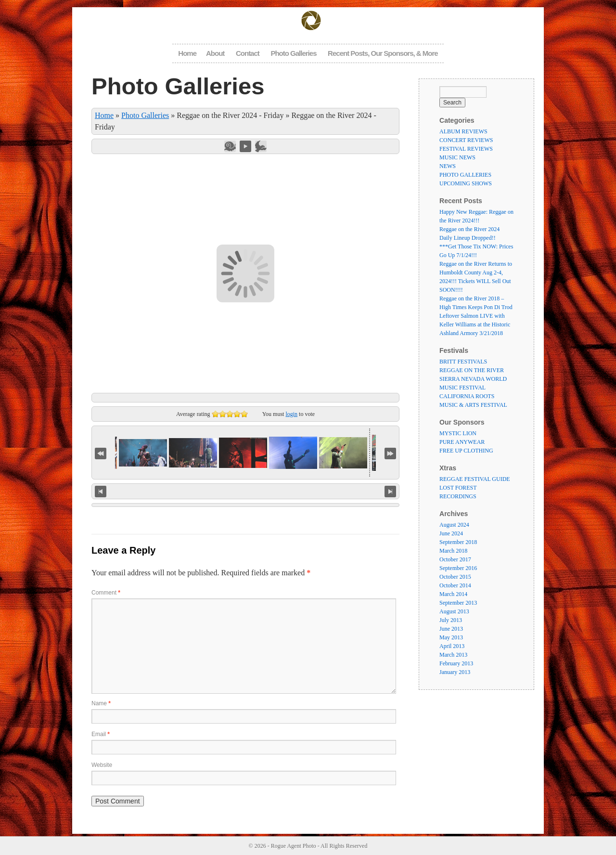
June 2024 (451, 533)
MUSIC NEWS (457, 157)
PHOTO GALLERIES (465, 175)
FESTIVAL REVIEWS (466, 149)
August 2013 (454, 611)
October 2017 (455, 559)
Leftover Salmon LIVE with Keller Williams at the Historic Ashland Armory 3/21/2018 (475, 324)
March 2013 (453, 655)
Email (101, 734)
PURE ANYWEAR (462, 442)
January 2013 (455, 672)
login (291, 414)
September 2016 (458, 568)
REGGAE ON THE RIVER (472, 370)
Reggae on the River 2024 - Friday (230, 115)
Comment (106, 593)
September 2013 (458, 603)
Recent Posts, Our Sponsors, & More (383, 53)
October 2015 (455, 577)
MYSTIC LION (458, 433)
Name (101, 703)
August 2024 (454, 525)
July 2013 (451, 620)
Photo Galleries (293, 53)
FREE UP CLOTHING (466, 451)
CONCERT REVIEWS (466, 140)
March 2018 (453, 551)
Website (102, 765)
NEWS (448, 166)
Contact (248, 53)
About (215, 53)
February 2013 (456, 663)
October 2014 (455, 585)
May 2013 (451, 637)
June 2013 (451, 629)
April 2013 (452, 646)
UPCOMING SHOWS (466, 183)
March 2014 (453, 594)
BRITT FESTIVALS (463, 362)
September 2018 (458, 542)
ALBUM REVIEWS (463, 131)
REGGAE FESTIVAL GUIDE (475, 479)
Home (187, 53)
